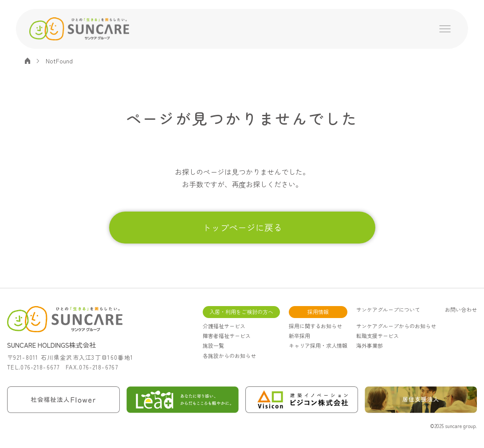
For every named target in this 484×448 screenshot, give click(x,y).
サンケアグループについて (388, 310)
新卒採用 (299, 336)
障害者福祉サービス (227, 336)
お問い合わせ (461, 310)
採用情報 (318, 312)
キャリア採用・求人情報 (318, 345)
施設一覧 (213, 345)
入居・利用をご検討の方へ (241, 312)
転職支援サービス (378, 336)
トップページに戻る (242, 227)
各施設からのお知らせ (229, 356)
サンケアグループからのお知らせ (396, 326)
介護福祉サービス (224, 326)
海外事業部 (370, 345)
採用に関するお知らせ (315, 326)
